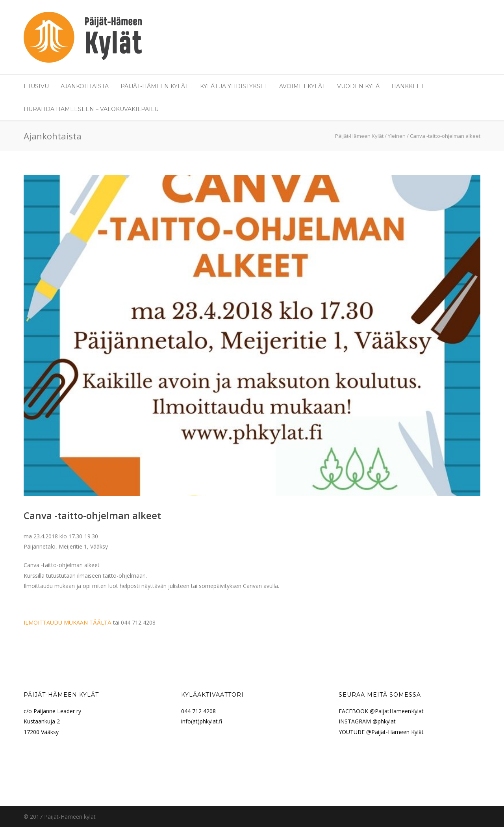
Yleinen (397, 136)
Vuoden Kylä (358, 86)
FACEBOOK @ (357, 711)
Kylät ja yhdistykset (234, 86)
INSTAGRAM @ (358, 721)
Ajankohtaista (85, 86)
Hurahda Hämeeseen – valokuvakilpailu (91, 109)
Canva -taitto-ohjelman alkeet (92, 515)
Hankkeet (408, 86)
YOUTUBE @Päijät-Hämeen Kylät (381, 732)
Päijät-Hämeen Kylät (154, 86)
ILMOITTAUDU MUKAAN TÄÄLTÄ (68, 622)
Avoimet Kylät (302, 86)
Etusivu (36, 86)
